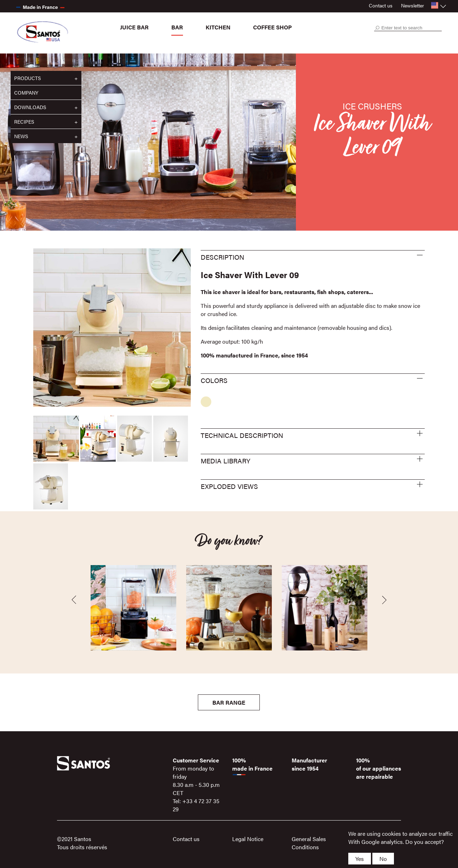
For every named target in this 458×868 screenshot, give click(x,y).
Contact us (381, 5)
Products (27, 78)
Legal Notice (248, 839)
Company (26, 92)
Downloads (30, 107)
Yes (360, 859)
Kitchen (218, 27)
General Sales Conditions (309, 843)
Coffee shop (272, 27)
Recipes (24, 122)
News (21, 136)
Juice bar (134, 27)
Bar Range (229, 702)
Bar (177, 27)
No (383, 859)
